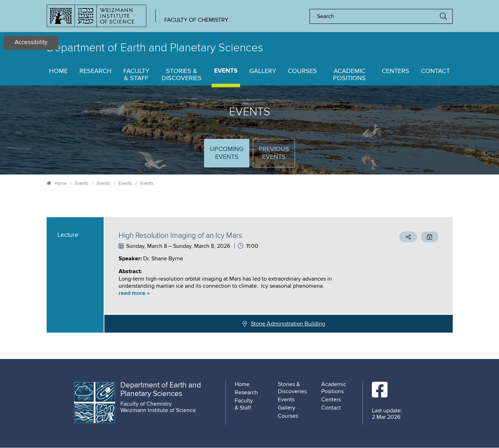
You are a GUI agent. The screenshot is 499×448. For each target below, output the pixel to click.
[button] (241, 293)
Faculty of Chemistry (196, 20)
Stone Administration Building (288, 324)
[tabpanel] (250, 275)
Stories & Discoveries (182, 75)
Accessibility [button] (31, 43)
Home (58, 71)
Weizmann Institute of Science (158, 410)
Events (226, 71)
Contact (435, 71)
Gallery (263, 71)
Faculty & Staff (136, 75)
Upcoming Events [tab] (229, 156)
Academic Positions (349, 75)
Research (95, 71)
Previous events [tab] (274, 153)
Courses (302, 71)
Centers (396, 71)
